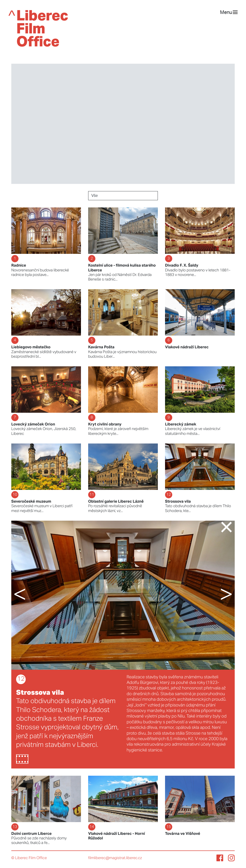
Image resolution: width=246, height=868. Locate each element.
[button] (29, 595)
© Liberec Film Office (29, 858)
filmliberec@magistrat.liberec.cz (115, 858)
